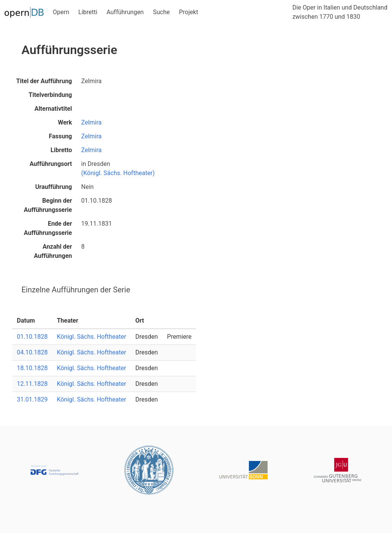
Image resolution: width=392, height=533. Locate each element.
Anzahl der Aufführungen (53, 251)
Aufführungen (125, 12)
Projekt (188, 12)
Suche (161, 12)
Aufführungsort (51, 164)
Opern (61, 12)
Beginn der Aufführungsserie (48, 205)
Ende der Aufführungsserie (48, 228)
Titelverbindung (50, 95)
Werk (65, 122)
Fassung (60, 136)
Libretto (61, 150)
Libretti (88, 12)
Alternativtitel (53, 109)
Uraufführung (54, 187)
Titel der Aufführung (44, 81)
